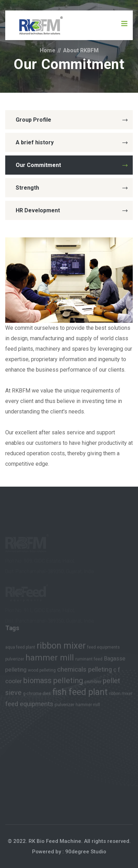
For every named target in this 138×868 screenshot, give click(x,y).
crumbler (93, 683)
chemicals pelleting (85, 671)
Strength (72, 188)
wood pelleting (42, 671)
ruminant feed (89, 660)
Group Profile (72, 120)
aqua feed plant (20, 648)
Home (48, 50)
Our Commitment (72, 165)
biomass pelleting (53, 682)
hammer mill (50, 659)
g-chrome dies (37, 695)
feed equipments (103, 648)
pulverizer (15, 660)
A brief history (72, 142)
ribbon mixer (61, 647)
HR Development (72, 210)
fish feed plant (80, 693)
